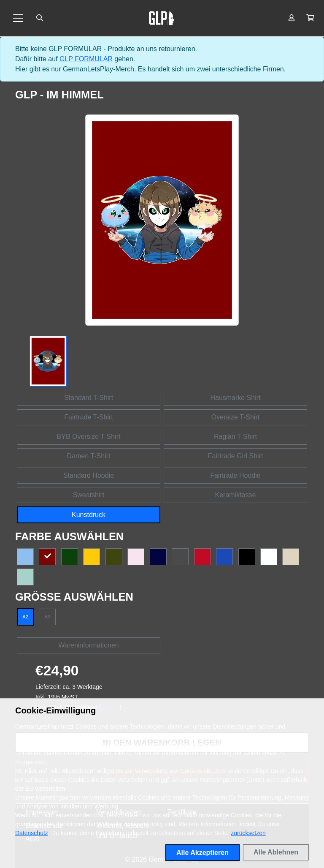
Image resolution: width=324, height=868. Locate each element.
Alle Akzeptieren (202, 853)
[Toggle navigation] (18, 18)
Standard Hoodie (89, 475)
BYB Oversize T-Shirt (89, 437)
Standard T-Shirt (89, 398)
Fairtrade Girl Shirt (236, 456)
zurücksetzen (248, 833)
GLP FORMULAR (86, 59)
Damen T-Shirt (89, 456)
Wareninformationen (88, 645)
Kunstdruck (89, 515)
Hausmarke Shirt (235, 398)
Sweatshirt (89, 495)
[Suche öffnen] (40, 18)
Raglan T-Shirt (235, 437)
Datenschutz (32, 833)
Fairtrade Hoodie (235, 475)
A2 (25, 617)
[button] (310, 18)
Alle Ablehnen (276, 852)
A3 (48, 617)
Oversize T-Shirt (235, 417)
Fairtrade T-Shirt (88, 417)
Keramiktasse (236, 495)
